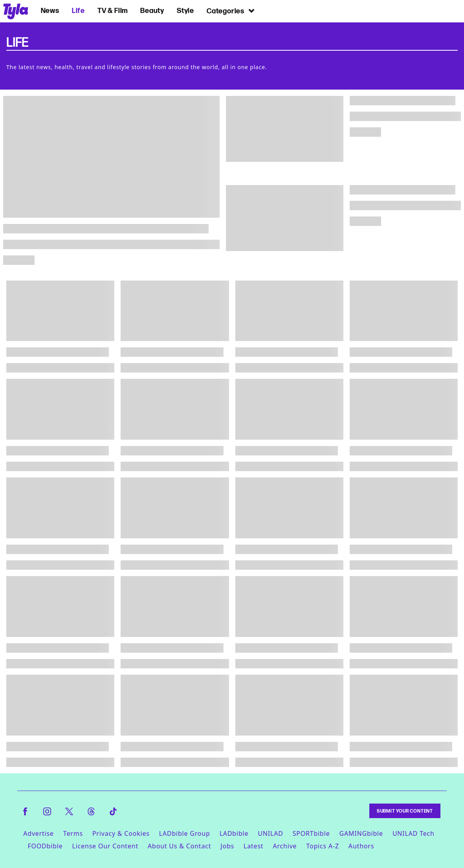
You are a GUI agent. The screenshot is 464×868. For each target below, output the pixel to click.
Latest (253, 846)
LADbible (234, 833)
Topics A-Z (322, 846)
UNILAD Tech (414, 833)
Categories (231, 10)
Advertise (39, 833)
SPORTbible (311, 833)
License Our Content (105, 846)
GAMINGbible (361, 833)
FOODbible (45, 846)
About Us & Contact (179, 846)
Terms (73, 833)
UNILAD (270, 833)
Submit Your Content (405, 811)
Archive (285, 846)
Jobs (227, 846)
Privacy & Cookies (121, 833)
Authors (361, 846)
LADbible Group (185, 833)
